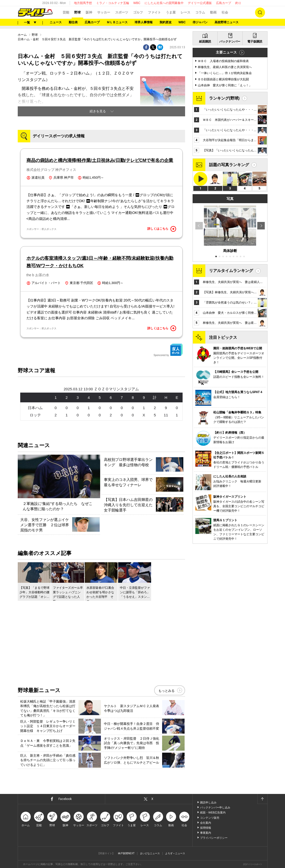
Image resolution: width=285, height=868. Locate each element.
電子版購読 (255, 42)
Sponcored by (168, 350)
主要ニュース (226, 52)
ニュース (56, 22)
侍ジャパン (200, 22)
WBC (137, 3)
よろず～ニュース (175, 853)
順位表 (73, 22)
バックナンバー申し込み (215, 807)
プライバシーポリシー (214, 838)
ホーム (22, 35)
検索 (260, 13)
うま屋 (171, 12)
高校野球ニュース (227, 22)
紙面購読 (205, 42)
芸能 (66, 12)
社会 (225, 12)
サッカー (104, 12)
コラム (200, 12)
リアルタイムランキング (231, 271)
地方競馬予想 (83, 3)
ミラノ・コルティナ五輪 (113, 3)
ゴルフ (138, 12)
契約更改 (166, 22)
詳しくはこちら (162, 229)
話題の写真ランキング (229, 165)
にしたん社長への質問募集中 (164, 3)
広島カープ (224, 3)
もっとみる (166, 691)
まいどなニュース (150, 853)
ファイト (154, 12)
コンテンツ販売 (210, 818)
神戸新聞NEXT (126, 853)
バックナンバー (230, 42)
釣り (238, 3)
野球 (77, 12)
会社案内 (206, 823)
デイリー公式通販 (200, 3)
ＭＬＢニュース (117, 22)
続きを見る (98, 111)
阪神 (89, 12)
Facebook (65, 799)
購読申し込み (208, 802)
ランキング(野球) (224, 98)
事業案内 (206, 833)
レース (185, 12)
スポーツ (122, 12)
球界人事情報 (144, 22)
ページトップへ (262, 799)
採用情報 (206, 828)
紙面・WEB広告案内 (213, 812)
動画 (213, 12)
